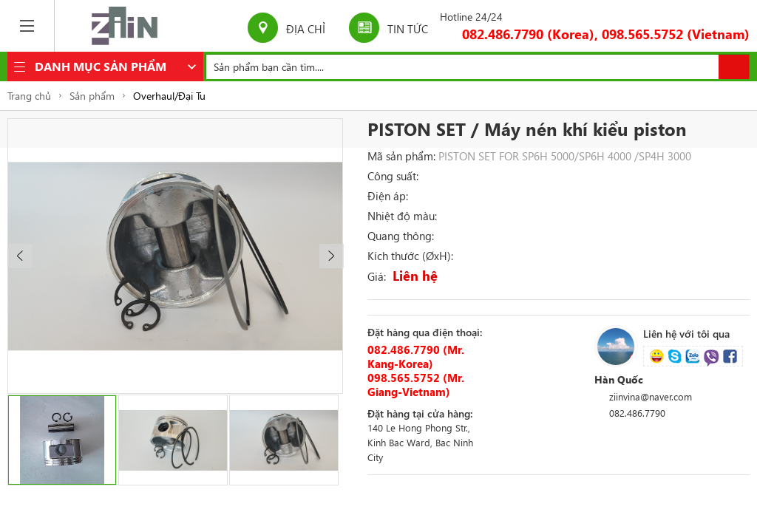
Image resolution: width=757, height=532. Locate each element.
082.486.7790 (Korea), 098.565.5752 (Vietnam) (606, 34)
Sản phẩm (92, 96)
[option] (175, 256)
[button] (20, 256)
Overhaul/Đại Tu (169, 96)
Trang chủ (29, 96)
